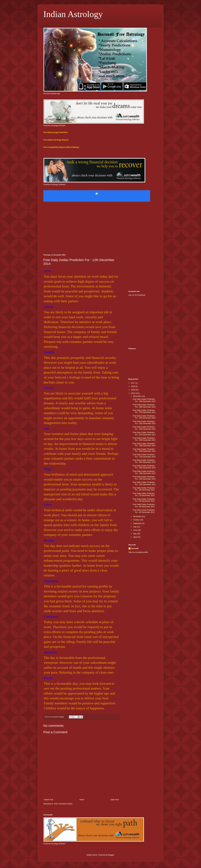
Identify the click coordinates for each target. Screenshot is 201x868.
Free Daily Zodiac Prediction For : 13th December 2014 (144, 478)
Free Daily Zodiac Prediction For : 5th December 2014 (144, 505)
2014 (133, 393)
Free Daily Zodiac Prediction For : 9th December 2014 (144, 489)
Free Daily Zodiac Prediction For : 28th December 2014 (144, 406)
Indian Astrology (73, 14)
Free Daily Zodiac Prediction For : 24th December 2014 (144, 417)
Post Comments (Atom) (63, 804)
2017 (133, 383)
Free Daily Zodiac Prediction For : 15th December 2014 (144, 467)
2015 (133, 390)
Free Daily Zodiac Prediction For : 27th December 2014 (144, 411)
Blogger (111, 855)
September (138, 523)
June (135, 530)
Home (82, 800)
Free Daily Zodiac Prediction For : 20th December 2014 (144, 439)
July (135, 527)
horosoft (135, 548)
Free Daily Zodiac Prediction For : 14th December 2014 (144, 472)
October (136, 520)
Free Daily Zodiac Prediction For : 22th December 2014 (144, 428)
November (137, 516)
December (137, 396)
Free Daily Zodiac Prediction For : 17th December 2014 (144, 456)
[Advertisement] (101, 229)
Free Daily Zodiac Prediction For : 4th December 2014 (144, 511)
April (135, 537)
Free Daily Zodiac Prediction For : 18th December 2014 (144, 450)
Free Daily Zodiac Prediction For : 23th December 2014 (144, 422)
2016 (133, 386)
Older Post (115, 800)
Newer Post (49, 800)
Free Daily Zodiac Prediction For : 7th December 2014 (144, 494)
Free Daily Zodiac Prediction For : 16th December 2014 (144, 461)
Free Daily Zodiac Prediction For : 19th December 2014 (144, 445)
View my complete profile (138, 552)
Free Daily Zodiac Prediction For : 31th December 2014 (144, 400)
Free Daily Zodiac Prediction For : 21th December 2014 (144, 433)
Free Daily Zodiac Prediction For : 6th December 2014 (144, 500)
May (135, 534)
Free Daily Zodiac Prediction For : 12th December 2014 (144, 483)
